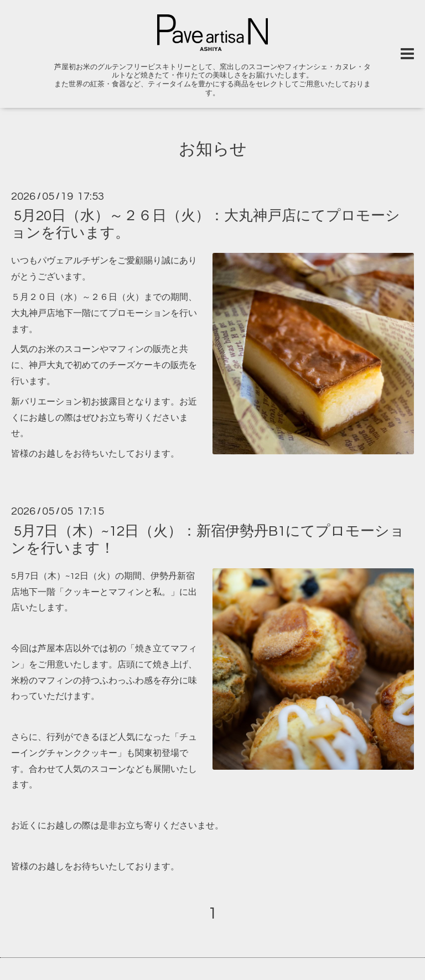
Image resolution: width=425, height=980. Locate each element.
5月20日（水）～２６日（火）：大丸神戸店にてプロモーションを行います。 (206, 224)
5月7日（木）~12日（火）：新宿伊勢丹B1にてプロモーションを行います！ (208, 539)
